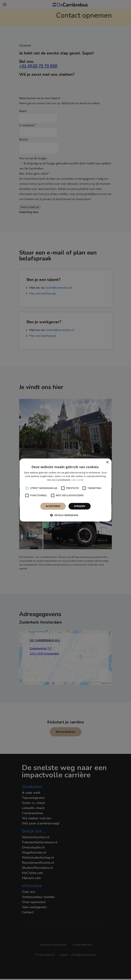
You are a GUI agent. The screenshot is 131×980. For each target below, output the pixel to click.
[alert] (65, 490)
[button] (65, 515)
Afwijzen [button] (79, 506)
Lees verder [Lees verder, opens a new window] (78, 480)
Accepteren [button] (53, 506)
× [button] (107, 462)
